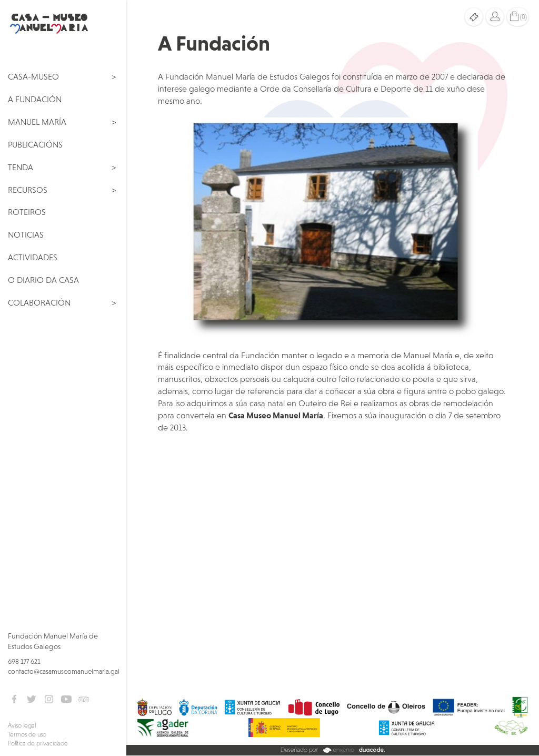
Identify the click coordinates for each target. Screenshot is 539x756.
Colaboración (39, 302)
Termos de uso (27, 734)
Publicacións (35, 144)
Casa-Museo (33, 76)
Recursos (28, 190)
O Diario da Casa (43, 280)
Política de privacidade (38, 743)
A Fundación (35, 99)
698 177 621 (24, 661)
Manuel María (37, 122)
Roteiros (27, 212)
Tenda (21, 167)
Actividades (33, 257)
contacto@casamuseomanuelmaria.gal (64, 671)
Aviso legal (22, 725)
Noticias (26, 234)
